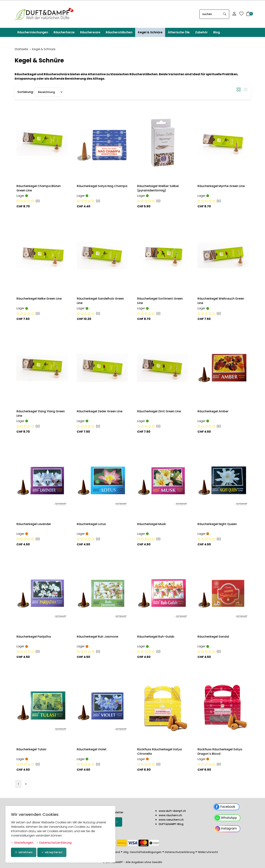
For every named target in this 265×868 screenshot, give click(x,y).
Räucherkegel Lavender (34, 524)
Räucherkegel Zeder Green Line (100, 411)
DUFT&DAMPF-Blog (171, 824)
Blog (217, 32)
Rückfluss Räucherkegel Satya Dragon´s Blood (220, 752)
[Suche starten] (225, 14)
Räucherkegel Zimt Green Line (159, 411)
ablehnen (24, 852)
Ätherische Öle (179, 32)
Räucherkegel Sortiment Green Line (160, 301)
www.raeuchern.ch (171, 820)
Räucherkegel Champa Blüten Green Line (39, 188)
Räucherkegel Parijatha (34, 637)
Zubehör (201, 32)
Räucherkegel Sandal (213, 637)
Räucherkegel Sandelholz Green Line (100, 301)
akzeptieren (52, 852)
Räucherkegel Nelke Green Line (39, 299)
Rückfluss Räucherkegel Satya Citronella (159, 752)
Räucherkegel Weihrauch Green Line (221, 301)
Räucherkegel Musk (152, 524)
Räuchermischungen (33, 32)
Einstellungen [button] (22, 843)
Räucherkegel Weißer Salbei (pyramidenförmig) (158, 188)
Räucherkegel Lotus (91, 524)
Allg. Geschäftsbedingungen (142, 852)
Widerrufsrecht (208, 852)
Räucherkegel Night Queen (217, 524)
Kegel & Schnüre (150, 32)
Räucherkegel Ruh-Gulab (156, 637)
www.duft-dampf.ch (172, 811)
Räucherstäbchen (119, 32)
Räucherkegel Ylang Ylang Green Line (41, 414)
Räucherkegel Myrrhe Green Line (221, 186)
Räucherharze (64, 32)
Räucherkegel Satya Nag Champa (102, 186)
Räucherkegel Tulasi (31, 749)
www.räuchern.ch (170, 815)
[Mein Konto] (234, 14)
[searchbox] (210, 14)
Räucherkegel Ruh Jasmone (97, 637)
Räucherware (90, 32)
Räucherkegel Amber (213, 411)
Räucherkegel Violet (92, 749)
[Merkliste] (241, 14)
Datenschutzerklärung (54, 843)
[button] (248, 14)
